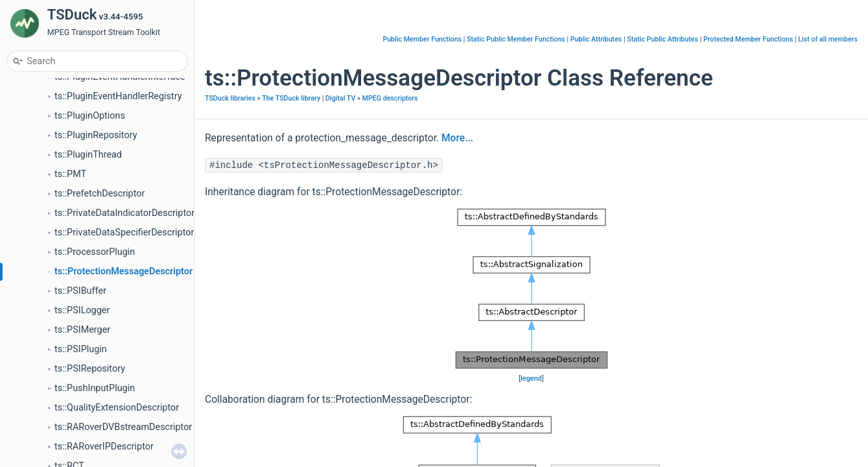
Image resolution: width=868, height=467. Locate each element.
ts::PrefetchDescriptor (100, 194)
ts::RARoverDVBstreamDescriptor (123, 427)
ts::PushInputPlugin (95, 388)
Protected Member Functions (748, 39)
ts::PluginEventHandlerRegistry (118, 96)
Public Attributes (596, 39)
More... (457, 138)
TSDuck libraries (230, 98)
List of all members (828, 39)
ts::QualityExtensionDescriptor (117, 408)
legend (531, 378)
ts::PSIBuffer (80, 291)
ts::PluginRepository (96, 135)
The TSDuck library (291, 98)
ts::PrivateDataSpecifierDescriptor (124, 233)
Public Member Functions (422, 39)
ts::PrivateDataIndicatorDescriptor (124, 213)
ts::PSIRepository (90, 369)
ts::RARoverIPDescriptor (104, 447)
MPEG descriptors (390, 98)
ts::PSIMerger (82, 330)
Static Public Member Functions (516, 39)
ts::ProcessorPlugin (95, 252)
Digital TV (340, 98)
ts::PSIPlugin (81, 349)
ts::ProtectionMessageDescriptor (123, 271)
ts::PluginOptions (90, 116)
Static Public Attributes (663, 39)
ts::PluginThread (88, 155)
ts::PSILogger (82, 310)
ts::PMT (70, 174)
